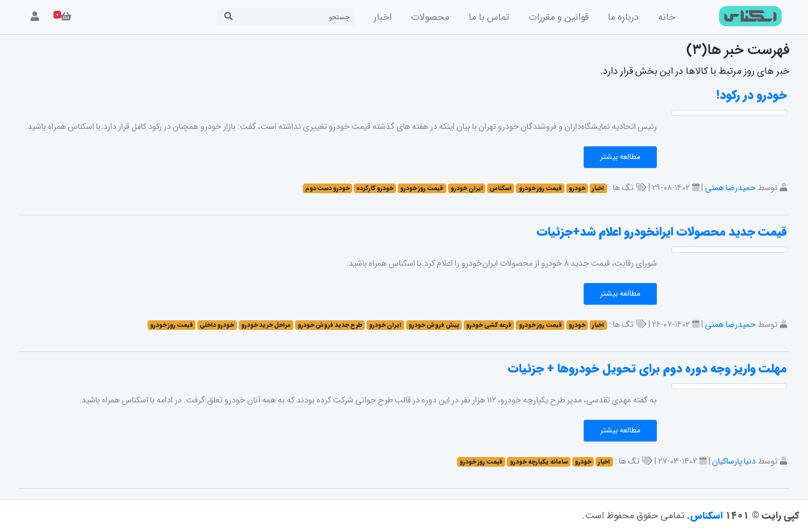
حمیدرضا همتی (730, 188)
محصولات (430, 17)
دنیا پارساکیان (734, 461)
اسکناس (706, 516)
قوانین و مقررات (558, 17)
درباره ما (623, 17)
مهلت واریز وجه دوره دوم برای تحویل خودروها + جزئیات (647, 369)
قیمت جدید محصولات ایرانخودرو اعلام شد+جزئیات (662, 232)
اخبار (383, 17)
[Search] (296, 17)
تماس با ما (489, 17)
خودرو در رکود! (752, 95)
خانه (667, 17)
